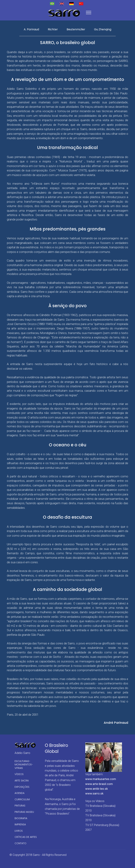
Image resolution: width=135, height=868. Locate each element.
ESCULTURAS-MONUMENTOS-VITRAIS (24, 765)
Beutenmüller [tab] (76, 29)
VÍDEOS (19, 774)
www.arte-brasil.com (99, 784)
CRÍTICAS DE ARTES (26, 837)
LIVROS (19, 831)
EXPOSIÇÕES (22, 787)
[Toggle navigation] (89, 12)
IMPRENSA (20, 824)
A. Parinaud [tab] (31, 29)
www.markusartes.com (101, 779)
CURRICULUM (22, 799)
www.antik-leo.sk (97, 789)
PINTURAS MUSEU (24, 812)
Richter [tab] (53, 29)
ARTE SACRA (22, 781)
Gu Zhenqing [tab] (103, 29)
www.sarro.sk (94, 793)
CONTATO (20, 843)
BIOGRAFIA (21, 818)
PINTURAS (20, 806)
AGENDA (20, 793)
